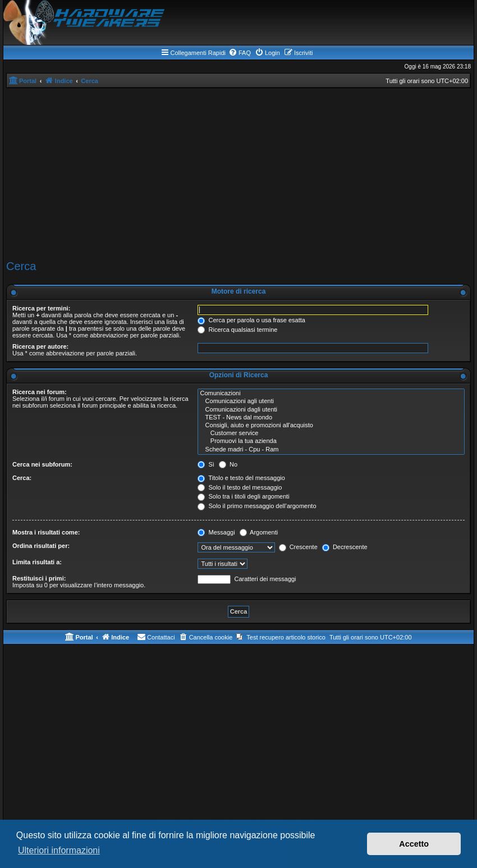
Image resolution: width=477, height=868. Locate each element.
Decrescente (345, 547)
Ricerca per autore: (40, 346)
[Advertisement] (238, 172)
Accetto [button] (414, 844)
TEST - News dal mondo (331, 418)
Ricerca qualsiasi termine (237, 330)
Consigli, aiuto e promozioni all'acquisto (331, 426)
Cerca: (22, 478)
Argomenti (259, 532)
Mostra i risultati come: (46, 532)
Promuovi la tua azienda (331, 441)
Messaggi (216, 532)
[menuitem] (240, 53)
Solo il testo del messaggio (240, 487)
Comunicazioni (331, 394)
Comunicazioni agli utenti (331, 401)
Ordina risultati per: (41, 546)
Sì (206, 464)
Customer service (331, 433)
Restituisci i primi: (39, 578)
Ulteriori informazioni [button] (59, 850)
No (228, 464)
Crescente (298, 547)
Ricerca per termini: (41, 308)
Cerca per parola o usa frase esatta (251, 320)
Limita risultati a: (37, 562)
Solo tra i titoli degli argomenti (243, 496)
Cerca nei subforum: (42, 464)
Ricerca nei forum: (40, 392)
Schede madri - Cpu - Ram (331, 450)
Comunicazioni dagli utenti (331, 410)
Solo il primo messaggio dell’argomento (257, 506)
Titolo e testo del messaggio (241, 478)
